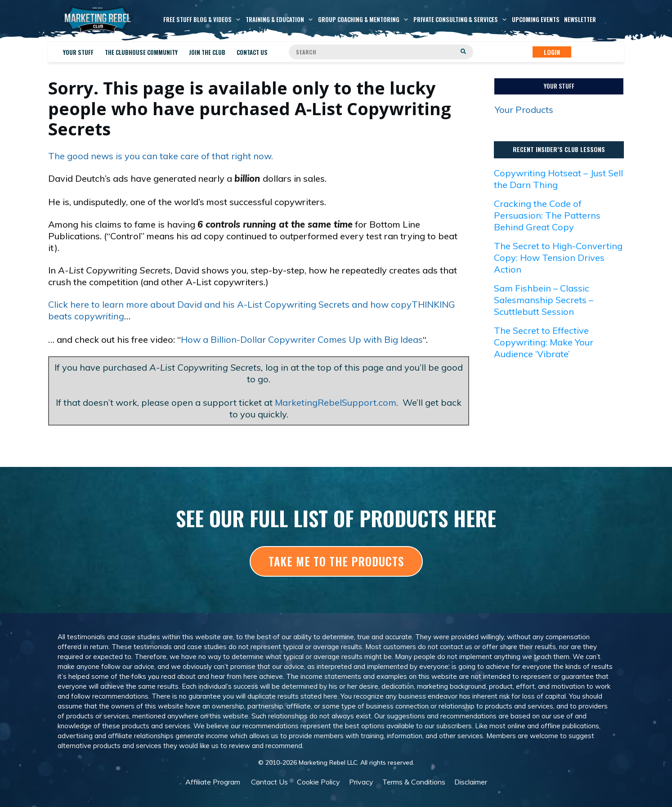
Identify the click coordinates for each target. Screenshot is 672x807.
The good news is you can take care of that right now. (161, 156)
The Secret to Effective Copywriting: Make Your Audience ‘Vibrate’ (544, 342)
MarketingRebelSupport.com (336, 402)
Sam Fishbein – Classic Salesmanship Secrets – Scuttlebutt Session (544, 300)
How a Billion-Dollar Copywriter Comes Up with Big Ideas (302, 339)
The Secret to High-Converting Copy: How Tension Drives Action (558, 258)
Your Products (524, 110)
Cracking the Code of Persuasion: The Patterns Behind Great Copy (547, 215)
